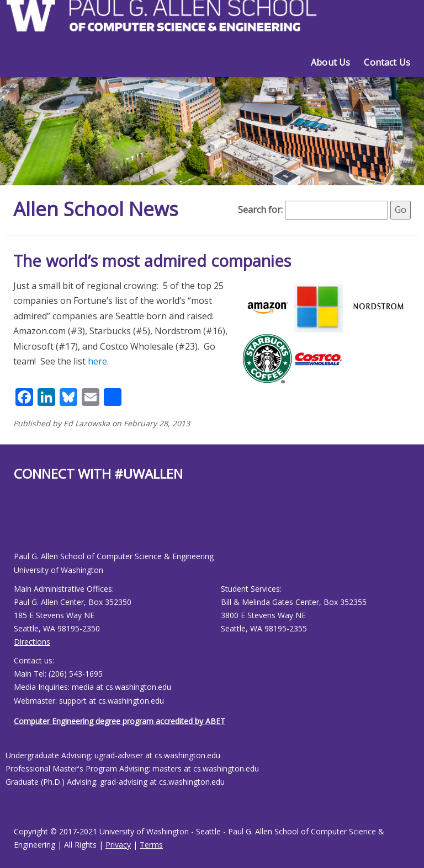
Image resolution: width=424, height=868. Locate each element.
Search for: (260, 210)
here (97, 361)
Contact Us (387, 62)
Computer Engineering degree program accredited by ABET (120, 721)
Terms (151, 845)
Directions (32, 642)
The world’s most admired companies (152, 261)
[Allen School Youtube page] (22, 525)
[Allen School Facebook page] (17, 525)
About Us (330, 62)
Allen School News (98, 209)
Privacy (118, 845)
